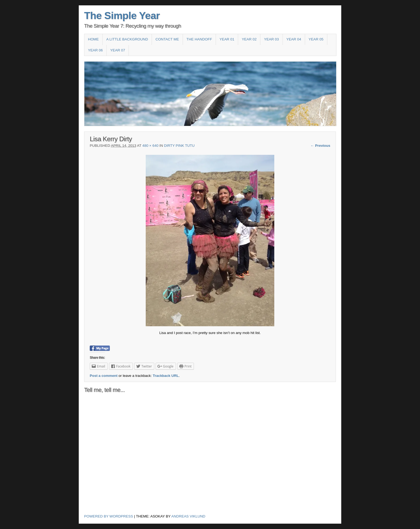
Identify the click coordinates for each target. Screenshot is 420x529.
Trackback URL (166, 376)
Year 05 (316, 39)
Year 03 (271, 39)
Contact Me (167, 39)
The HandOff (199, 39)
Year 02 (249, 39)
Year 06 (95, 50)
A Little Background (127, 39)
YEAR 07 (118, 50)
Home (93, 39)
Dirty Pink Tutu (179, 146)
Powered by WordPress (109, 516)
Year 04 (294, 39)
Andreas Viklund (188, 516)
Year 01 (227, 39)
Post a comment (104, 376)
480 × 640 (150, 146)
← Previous (320, 146)
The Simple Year (122, 16)
